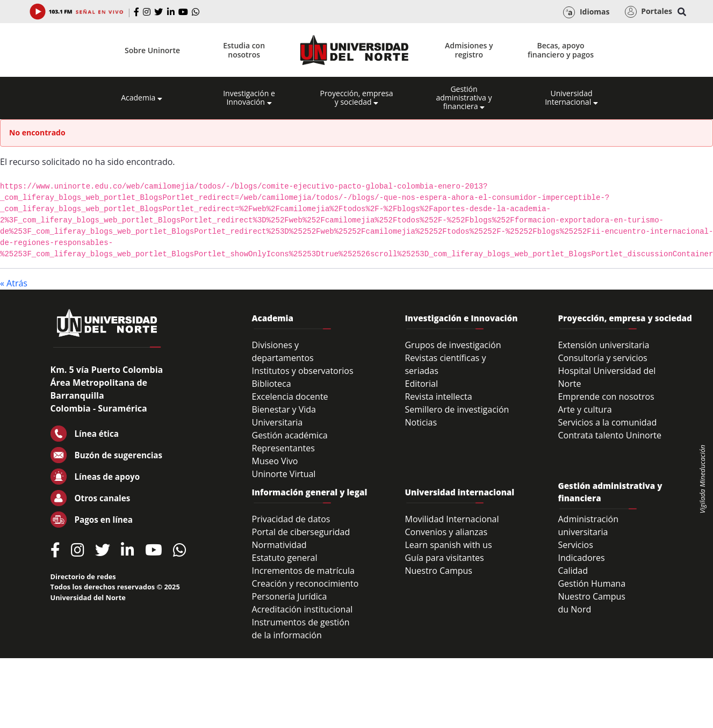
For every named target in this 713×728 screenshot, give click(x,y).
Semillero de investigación (457, 409)
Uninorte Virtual (284, 474)
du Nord (574, 609)
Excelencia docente (290, 397)
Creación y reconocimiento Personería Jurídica (305, 590)
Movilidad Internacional (452, 519)
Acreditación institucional (303, 609)
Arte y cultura (585, 409)
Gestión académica (290, 435)
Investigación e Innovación (249, 98)
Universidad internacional (459, 492)
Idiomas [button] (586, 12)
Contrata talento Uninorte (610, 435)
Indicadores (581, 558)
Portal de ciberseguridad (301, 532)
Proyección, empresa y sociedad (356, 98)
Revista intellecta (438, 397)
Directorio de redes (83, 576)
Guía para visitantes (444, 558)
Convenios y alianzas (446, 532)
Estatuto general (285, 558)
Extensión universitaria (603, 345)
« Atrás (14, 283)
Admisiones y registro (469, 50)
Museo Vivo (275, 461)
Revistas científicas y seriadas (445, 364)
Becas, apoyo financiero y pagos (561, 50)
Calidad (573, 571)
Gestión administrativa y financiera (464, 98)
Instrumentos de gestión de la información (301, 629)
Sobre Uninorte (152, 50)
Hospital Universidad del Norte (607, 377)
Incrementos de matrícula (304, 571)
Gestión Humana (592, 583)
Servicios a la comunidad (607, 422)
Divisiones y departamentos (283, 351)
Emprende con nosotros (606, 397)
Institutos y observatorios (303, 371)
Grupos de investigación (453, 345)
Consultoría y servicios (602, 358)
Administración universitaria (588, 525)
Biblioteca (272, 384)
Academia (142, 98)
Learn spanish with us (448, 545)
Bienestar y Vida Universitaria (284, 416)
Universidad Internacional (571, 98)
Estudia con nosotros (244, 50)
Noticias (421, 422)
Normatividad (279, 545)
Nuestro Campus (438, 571)
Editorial (421, 384)
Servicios (575, 545)
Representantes (283, 448)
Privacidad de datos (291, 519)
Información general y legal (310, 492)
